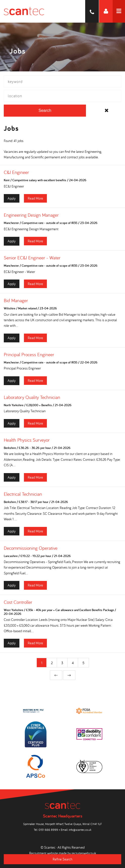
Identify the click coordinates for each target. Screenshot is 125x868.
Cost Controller (18, 602)
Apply (12, 198)
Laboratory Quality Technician (32, 397)
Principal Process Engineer (29, 354)
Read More (35, 198)
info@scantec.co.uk (80, 830)
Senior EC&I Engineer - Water (32, 258)
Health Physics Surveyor (27, 440)
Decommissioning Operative (31, 548)
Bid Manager (16, 300)
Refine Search (62, 859)
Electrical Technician (23, 494)
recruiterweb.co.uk (84, 853)
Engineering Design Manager (31, 215)
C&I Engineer (16, 172)
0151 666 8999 (48, 830)
